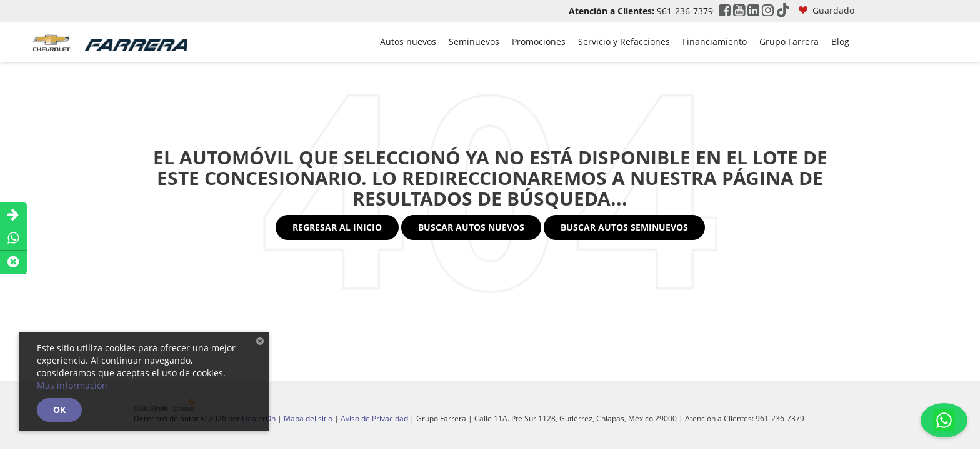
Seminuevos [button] (474, 42)
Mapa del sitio (308, 418)
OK (59, 410)
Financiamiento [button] (715, 42)
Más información (72, 385)
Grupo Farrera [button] (789, 42)
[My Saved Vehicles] (827, 11)
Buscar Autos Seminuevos (624, 227)
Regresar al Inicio (337, 227)
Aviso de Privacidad (374, 418)
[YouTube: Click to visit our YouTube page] (739, 11)
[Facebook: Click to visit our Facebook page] (725, 11)
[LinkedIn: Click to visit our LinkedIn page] (753, 11)
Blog (840, 42)
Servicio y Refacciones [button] (624, 42)
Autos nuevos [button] (408, 42)
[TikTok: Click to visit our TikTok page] (783, 11)
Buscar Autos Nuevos (471, 227)
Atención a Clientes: (612, 11)
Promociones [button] (539, 42)
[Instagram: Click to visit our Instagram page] (768, 11)
